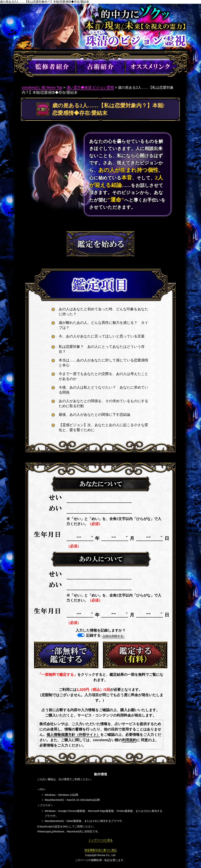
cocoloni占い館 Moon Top (42, 87)
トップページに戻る (100, 840)
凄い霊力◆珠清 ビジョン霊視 (90, 87)
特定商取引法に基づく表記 (101, 850)
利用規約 (129, 740)
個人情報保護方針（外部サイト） (73, 735)
